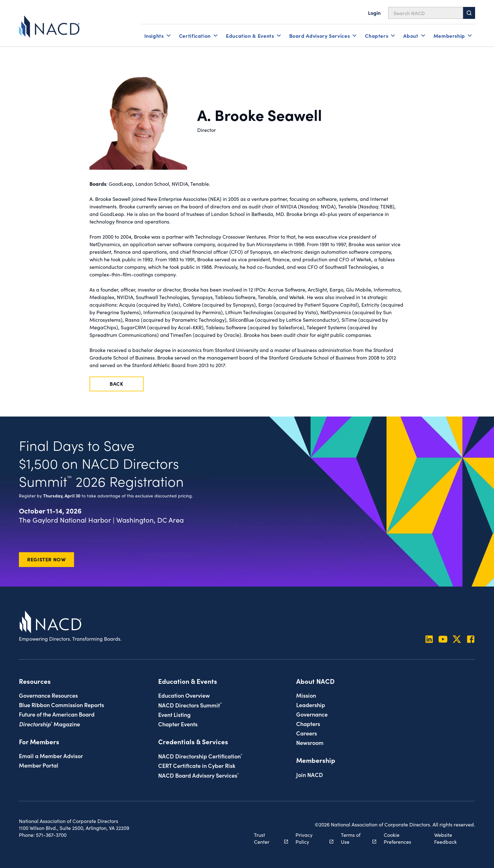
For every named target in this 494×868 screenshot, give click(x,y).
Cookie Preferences (397, 838)
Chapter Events (178, 724)
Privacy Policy (311, 838)
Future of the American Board (57, 714)
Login (374, 13)
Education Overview (184, 695)
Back (117, 383)
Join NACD (310, 774)
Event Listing (174, 714)
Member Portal (39, 765)
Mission (306, 695)
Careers (307, 733)
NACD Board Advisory (198, 775)
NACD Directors (190, 705)
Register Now (46, 559)
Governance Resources (48, 695)
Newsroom (310, 742)
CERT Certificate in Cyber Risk (197, 765)
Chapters (308, 723)
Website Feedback (445, 838)
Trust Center (267, 838)
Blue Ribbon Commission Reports (61, 705)
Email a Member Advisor (51, 756)
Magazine (49, 724)
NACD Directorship (200, 756)
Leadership (311, 705)
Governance (312, 714)
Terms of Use (355, 838)
